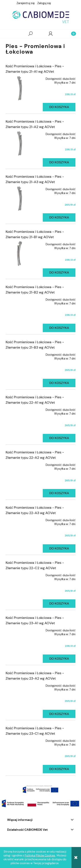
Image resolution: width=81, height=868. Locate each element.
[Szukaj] (30, 34)
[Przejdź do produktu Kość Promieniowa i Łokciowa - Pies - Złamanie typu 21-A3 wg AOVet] (20, 198)
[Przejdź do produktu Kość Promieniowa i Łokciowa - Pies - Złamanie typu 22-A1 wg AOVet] (20, 408)
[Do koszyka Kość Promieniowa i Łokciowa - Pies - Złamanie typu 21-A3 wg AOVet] (59, 217)
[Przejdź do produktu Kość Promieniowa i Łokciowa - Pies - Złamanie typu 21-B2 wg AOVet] (20, 298)
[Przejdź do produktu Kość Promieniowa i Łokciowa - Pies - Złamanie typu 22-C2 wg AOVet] (20, 574)
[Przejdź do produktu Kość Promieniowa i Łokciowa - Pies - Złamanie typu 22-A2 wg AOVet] (20, 463)
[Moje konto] (51, 34)
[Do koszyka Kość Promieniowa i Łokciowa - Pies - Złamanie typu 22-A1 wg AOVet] (59, 438)
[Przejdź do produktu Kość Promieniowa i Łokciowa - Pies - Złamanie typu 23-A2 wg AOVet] (20, 684)
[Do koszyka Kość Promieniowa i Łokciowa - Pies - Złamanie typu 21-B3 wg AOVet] (59, 383)
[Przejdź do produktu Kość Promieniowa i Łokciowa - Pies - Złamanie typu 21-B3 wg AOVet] (20, 353)
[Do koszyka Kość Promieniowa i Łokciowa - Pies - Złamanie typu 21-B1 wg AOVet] (59, 273)
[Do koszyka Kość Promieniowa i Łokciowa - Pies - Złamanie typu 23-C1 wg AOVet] (59, 769)
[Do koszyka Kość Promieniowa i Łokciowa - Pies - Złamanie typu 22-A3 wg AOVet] (59, 548)
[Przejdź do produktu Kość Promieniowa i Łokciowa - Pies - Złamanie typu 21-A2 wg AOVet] (20, 143)
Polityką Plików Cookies (40, 855)
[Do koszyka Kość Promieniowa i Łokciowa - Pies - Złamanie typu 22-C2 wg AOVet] (59, 604)
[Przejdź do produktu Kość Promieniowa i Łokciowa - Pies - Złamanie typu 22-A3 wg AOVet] (20, 519)
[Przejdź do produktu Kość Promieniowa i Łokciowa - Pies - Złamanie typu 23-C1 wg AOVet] (20, 739)
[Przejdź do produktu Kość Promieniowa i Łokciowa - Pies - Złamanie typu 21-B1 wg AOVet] (20, 253)
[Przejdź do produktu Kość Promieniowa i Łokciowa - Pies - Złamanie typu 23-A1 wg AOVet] (20, 629)
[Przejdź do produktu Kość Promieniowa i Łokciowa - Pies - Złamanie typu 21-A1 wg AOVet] (20, 88)
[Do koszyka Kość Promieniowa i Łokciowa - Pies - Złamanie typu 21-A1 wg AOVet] (59, 107)
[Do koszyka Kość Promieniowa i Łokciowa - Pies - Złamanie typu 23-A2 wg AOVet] (59, 714)
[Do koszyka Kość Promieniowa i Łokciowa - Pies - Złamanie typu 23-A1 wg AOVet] (59, 659)
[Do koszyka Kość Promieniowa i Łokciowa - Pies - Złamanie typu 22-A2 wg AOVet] (59, 493)
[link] (40, 789)
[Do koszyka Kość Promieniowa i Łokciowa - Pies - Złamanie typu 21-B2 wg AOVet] (59, 328)
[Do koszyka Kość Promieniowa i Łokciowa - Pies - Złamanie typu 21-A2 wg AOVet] (59, 162)
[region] (40, 789)
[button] (10, 34)
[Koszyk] (71, 34)
